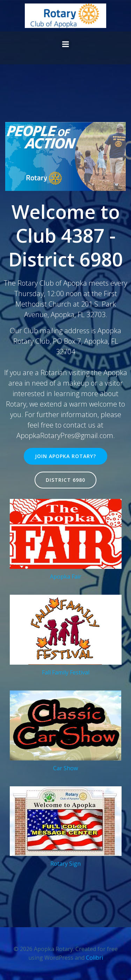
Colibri (94, 958)
